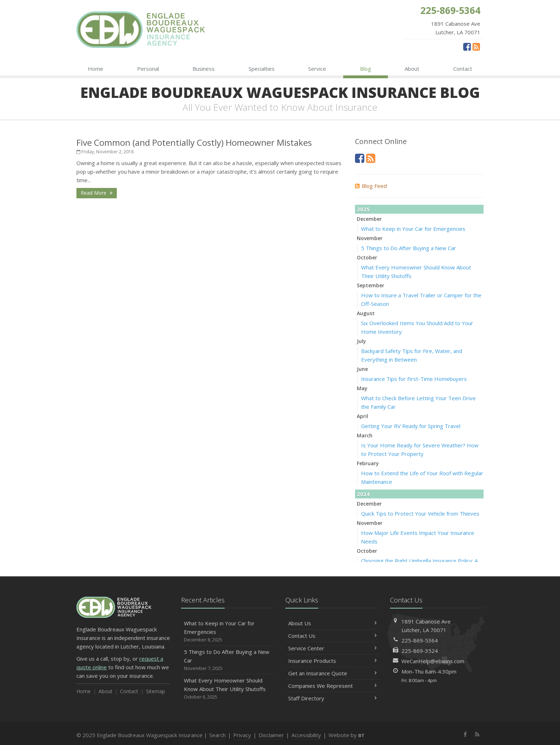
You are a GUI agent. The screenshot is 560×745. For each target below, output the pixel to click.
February (368, 463)
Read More (97, 193)
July (361, 341)
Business (204, 69)
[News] (476, 46)
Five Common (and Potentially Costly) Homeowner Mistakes (194, 142)
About (412, 69)
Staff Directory (332, 698)
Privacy (242, 735)
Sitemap (156, 691)
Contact (463, 69)
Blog (366, 69)
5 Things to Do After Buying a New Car (409, 248)
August (366, 313)
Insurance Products (332, 661)
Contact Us (332, 636)
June (362, 369)
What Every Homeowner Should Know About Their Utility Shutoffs (228, 689)
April (362, 416)
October (367, 257)
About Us (332, 623)
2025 (363, 209)
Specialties (262, 69)
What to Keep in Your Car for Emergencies (413, 229)
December (369, 219)
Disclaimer (271, 735)
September (371, 285)
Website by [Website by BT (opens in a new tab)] (347, 735)
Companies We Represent (332, 686)
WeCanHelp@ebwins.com (433, 661)
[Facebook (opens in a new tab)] (467, 46)
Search (217, 735)
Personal (148, 69)
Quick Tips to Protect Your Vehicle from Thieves (420, 513)
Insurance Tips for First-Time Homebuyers (414, 379)
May (362, 388)
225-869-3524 (420, 651)
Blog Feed (371, 186)
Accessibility (306, 735)
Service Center (332, 648)
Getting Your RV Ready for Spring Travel (411, 426)
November (370, 238)
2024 (363, 494)
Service (317, 69)
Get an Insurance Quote (332, 673)
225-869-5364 (420, 640)
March (365, 435)
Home (96, 69)
